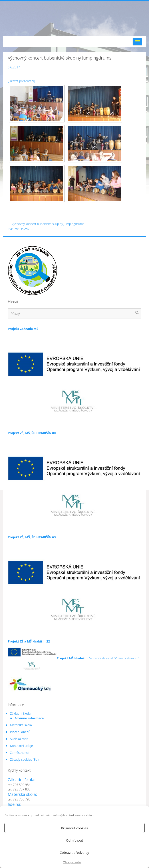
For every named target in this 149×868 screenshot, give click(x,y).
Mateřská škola (21, 725)
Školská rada (19, 739)
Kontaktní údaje (21, 746)
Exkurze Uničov (20, 229)
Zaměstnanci (19, 753)
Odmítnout (75, 840)
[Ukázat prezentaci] (21, 81)
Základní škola (20, 713)
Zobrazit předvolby (74, 852)
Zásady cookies (72, 862)
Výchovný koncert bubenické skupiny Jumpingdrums (46, 224)
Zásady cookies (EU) (24, 759)
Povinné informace (29, 718)
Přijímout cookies (74, 828)
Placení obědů (20, 732)
